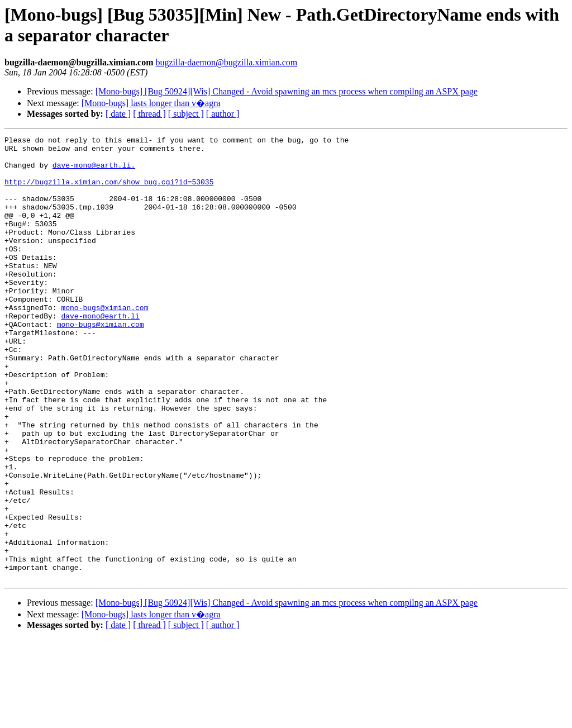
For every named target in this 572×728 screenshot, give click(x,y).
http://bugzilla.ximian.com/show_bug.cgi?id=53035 (109, 192)
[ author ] (223, 114)
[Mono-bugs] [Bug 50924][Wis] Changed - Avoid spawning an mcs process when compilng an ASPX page (287, 91)
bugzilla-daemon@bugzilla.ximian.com (226, 62)
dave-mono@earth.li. (94, 172)
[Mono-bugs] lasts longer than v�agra (151, 103)
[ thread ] (149, 114)
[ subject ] (186, 114)
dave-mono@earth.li (100, 353)
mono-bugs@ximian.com (104, 342)
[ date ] (118, 114)
